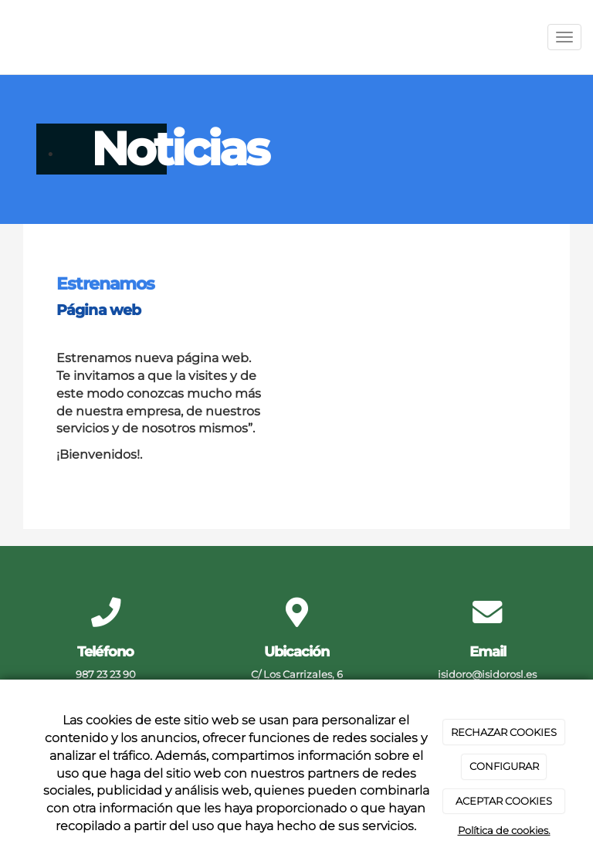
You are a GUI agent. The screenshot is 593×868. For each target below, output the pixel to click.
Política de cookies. (504, 830)
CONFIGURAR (504, 766)
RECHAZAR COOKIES (504, 732)
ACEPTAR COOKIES (504, 801)
